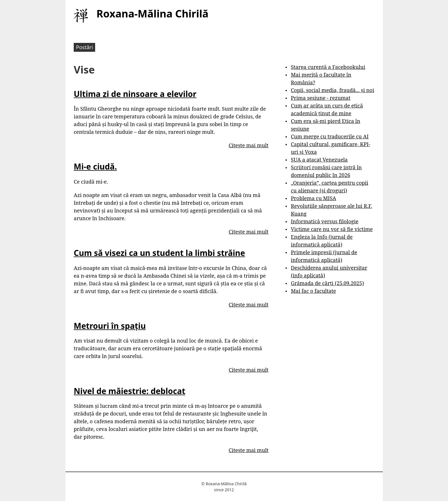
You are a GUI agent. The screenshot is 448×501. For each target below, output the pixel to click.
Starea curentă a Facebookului (328, 67)
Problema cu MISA (313, 198)
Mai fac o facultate (313, 291)
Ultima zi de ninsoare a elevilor (135, 94)
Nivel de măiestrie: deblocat (130, 391)
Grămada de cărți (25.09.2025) (327, 283)
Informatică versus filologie (325, 221)
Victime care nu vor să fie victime (332, 229)
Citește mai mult (248, 145)
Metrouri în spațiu (110, 326)
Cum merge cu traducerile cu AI (330, 136)
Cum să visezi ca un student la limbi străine (159, 253)
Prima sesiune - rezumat (321, 98)
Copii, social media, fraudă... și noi (332, 90)
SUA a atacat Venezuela (319, 160)
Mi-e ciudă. (95, 166)
